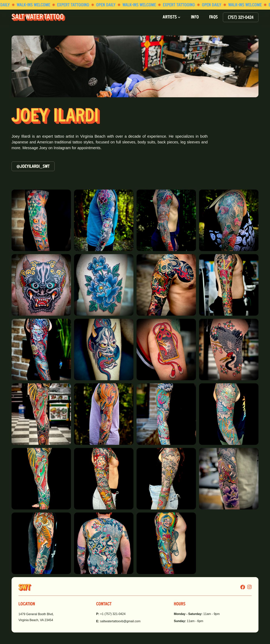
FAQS (213, 17)
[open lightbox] (41, 220)
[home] (38, 17)
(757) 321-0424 (241, 18)
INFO (195, 17)
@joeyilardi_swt (33, 167)
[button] (172, 17)
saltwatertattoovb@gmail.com (118, 621)
